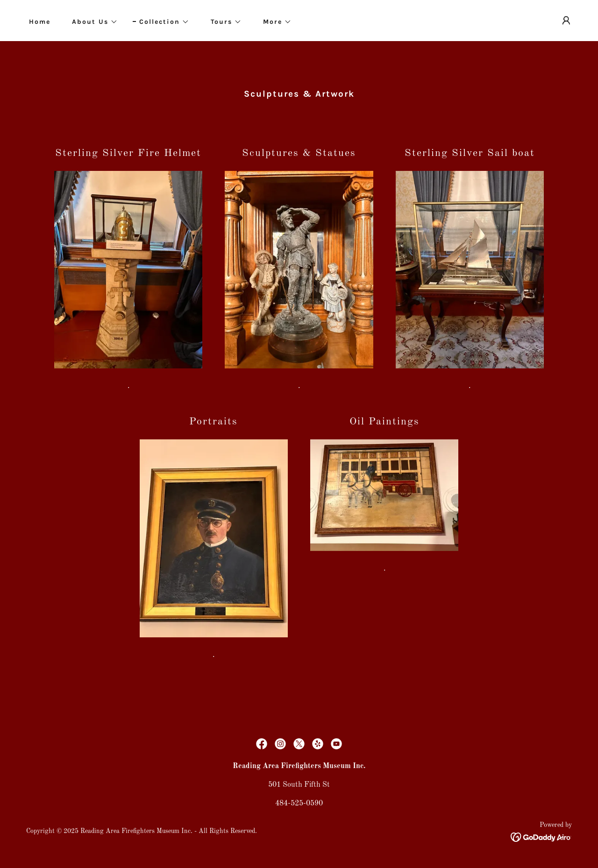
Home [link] (40, 22)
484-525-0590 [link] (299, 804)
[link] (262, 744)
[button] (92, 22)
